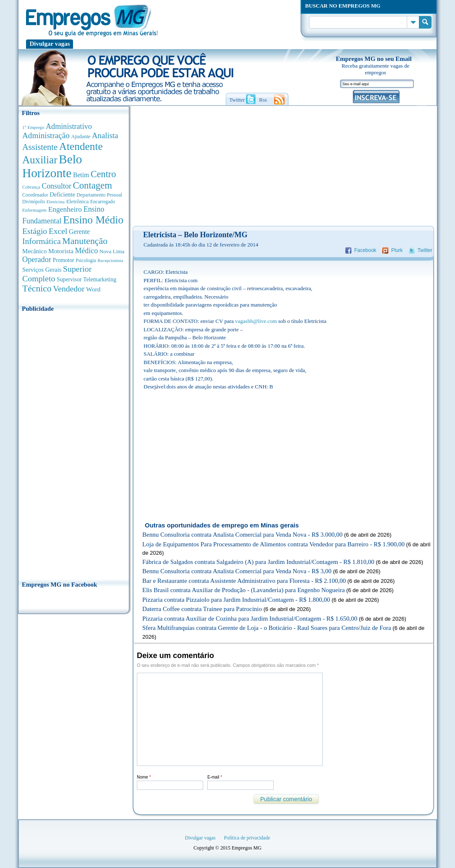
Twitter (425, 250)
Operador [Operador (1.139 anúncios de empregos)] (37, 260)
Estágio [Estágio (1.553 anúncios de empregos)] (35, 231)
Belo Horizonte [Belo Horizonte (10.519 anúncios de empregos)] (52, 166)
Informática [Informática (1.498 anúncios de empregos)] (42, 241)
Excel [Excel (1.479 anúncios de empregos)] (58, 231)
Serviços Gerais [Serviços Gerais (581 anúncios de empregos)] (42, 270)
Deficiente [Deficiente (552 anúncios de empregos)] (62, 194)
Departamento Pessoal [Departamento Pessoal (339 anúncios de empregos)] (99, 195)
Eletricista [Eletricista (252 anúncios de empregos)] (56, 202)
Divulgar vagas (50, 44)
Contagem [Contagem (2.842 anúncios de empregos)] (92, 185)
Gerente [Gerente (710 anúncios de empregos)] (79, 232)
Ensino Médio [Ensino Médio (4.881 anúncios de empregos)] (93, 220)
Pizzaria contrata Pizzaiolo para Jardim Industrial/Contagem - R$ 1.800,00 (236, 600)
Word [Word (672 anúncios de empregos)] (93, 289)
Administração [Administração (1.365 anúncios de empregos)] (46, 135)
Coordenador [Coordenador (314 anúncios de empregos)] (35, 195)
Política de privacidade (247, 838)
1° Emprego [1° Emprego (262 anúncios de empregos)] (33, 127)
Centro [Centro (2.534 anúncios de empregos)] (103, 174)
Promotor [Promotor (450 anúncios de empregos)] (64, 260)
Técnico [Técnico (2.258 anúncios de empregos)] (37, 288)
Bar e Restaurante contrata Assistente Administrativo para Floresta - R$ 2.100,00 (244, 581)
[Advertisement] (74, 444)
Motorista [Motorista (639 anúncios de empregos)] (61, 251)
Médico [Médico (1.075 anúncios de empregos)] (86, 251)
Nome (144, 777)
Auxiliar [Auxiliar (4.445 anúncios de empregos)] (40, 160)
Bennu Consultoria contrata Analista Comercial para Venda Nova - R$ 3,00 (237, 571)
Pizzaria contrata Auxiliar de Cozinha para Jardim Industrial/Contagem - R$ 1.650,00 (250, 619)
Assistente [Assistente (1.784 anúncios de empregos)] (40, 147)
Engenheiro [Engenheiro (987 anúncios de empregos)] (65, 209)
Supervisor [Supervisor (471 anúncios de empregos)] (69, 279)
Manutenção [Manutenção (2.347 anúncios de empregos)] (85, 241)
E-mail (215, 777)
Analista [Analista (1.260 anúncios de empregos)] (105, 135)
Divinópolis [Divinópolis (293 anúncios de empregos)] (34, 202)
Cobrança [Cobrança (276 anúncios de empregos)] (31, 187)
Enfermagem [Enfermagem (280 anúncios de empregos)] (34, 210)
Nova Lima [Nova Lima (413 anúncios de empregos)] (112, 251)
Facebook (365, 250)
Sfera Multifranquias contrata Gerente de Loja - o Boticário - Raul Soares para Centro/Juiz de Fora (267, 628)
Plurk (397, 250)
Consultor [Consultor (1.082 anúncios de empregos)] (56, 186)
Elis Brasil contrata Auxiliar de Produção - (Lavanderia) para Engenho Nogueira (243, 590)
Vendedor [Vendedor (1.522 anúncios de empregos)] (69, 288)
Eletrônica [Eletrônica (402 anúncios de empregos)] (78, 201)
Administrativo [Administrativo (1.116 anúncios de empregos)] (69, 126)
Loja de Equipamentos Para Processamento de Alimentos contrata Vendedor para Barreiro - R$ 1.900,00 (273, 544)
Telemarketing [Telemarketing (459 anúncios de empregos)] (100, 279)
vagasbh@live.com (256, 321)
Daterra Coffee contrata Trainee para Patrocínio (202, 609)
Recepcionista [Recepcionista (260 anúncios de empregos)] (110, 260)
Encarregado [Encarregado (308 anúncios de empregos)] (103, 202)
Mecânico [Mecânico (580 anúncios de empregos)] (34, 251)
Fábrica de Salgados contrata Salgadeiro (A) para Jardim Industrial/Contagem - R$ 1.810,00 (258, 562)
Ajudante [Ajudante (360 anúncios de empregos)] (81, 136)
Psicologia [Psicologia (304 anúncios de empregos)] (86, 261)
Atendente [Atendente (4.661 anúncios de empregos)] (81, 146)
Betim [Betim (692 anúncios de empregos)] (81, 175)
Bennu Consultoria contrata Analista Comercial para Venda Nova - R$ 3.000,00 (242, 535)
